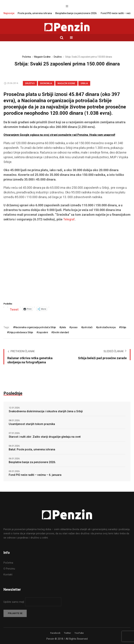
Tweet (14, 309)
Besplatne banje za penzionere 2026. (80, 13)
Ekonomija (46, 83)
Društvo (58, 57)
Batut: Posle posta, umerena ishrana (35, 13)
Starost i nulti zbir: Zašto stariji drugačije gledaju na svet (45, 437)
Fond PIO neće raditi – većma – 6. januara (35, 475)
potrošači (88, 327)
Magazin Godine (42, 57)
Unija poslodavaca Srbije (21, 332)
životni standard (61, 332)
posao (74, 327)
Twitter (67, 633)
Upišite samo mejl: (14, 602)
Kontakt (8, 575)
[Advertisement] (67, 263)
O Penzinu (9, 569)
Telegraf (69, 219)
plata (63, 327)
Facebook (55, 633)
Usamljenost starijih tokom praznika (32, 424)
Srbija (84, 83)
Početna (27, 57)
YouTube (79, 633)
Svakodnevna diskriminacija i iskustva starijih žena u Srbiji (46, 411)
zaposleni (43, 332)
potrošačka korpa (107, 327)
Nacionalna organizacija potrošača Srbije (35, 327)
